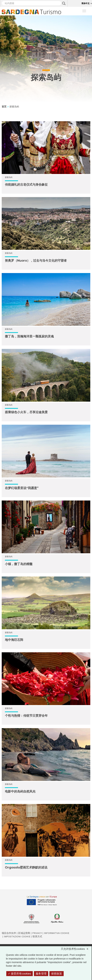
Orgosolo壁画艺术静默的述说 (26, 867)
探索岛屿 (9, 177)
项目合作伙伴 (9, 933)
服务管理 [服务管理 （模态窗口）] (41, 974)
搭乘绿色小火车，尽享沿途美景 (26, 412)
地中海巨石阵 (14, 640)
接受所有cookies (20, 974)
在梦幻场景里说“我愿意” (22, 488)
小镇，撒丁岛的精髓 (19, 564)
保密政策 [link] (57, 974)
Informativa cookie (57, 933)
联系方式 (37, 936)
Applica (64, 3)
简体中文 (86, 3)
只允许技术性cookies (76, 949)
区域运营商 (24, 933)
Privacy (37, 933)
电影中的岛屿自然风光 (20, 791)
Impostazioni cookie (17, 936)
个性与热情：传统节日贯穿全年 (26, 716)
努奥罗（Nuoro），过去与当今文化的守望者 (36, 261)
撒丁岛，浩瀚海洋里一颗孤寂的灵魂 (29, 336)
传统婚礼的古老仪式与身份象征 (26, 185)
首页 (4, 107)
